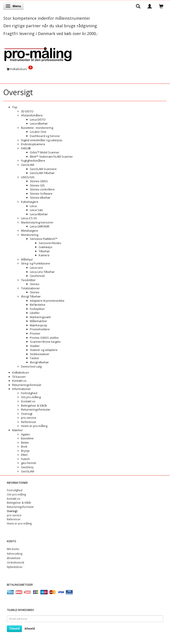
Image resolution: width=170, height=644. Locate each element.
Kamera (44, 255)
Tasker (35, 358)
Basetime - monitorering (37, 128)
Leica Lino (36, 268)
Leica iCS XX (29, 218)
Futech (25, 459)
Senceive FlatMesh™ (44, 239)
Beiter (25, 442)
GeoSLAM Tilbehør (42, 173)
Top (15, 107)
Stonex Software (41, 194)
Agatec (26, 434)
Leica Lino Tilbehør (42, 272)
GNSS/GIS (28, 177)
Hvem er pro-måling (34, 426)
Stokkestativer (40, 354)
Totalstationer (30, 288)
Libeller (35, 313)
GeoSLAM (28, 165)
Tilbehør (44, 251)
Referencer (29, 422)
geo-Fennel (29, 463)
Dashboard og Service (45, 136)
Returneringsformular (27, 385)
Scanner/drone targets (45, 342)
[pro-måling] (38, 54)
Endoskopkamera (33, 144)
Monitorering (30, 235)
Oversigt (27, 414)
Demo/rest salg (31, 366)
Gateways (46, 247)
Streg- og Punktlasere (36, 263)
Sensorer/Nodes (50, 243)
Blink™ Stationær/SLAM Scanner (51, 157)
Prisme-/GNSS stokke (44, 338)
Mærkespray (39, 325)
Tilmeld (14, 629)
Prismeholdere (40, 329)
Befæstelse (38, 305)
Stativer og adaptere (44, 350)
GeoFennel (37, 276)
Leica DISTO (38, 119)
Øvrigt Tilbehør (31, 296)
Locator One (38, 132)
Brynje (25, 451)
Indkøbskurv (21, 372)
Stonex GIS (37, 185)
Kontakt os (19, 381)
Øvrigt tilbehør (39, 362)
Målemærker (39, 321)
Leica (33, 206)
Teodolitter (28, 280)
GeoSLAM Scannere (43, 169)
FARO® (26, 148)
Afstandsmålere (32, 115)
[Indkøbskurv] (85, 69)
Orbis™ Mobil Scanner (45, 152)
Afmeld (30, 629)
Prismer (35, 333)
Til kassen (19, 377)
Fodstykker (37, 309)
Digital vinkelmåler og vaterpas (42, 140)
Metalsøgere (30, 231)
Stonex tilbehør (40, 198)
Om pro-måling (31, 397)
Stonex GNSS (39, 181)
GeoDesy (27, 467)
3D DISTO (27, 111)
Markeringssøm (40, 317)
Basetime (27, 438)
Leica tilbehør (39, 123)
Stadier (35, 346)
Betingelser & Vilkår (34, 405)
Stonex (35, 284)
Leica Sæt (36, 210)
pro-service (29, 418)
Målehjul (27, 259)
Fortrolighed (29, 393)
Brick (24, 446)
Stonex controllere (42, 189)
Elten (24, 455)
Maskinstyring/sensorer (37, 222)
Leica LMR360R (40, 226)
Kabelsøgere (30, 202)
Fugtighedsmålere (33, 161)
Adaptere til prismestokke (47, 301)
